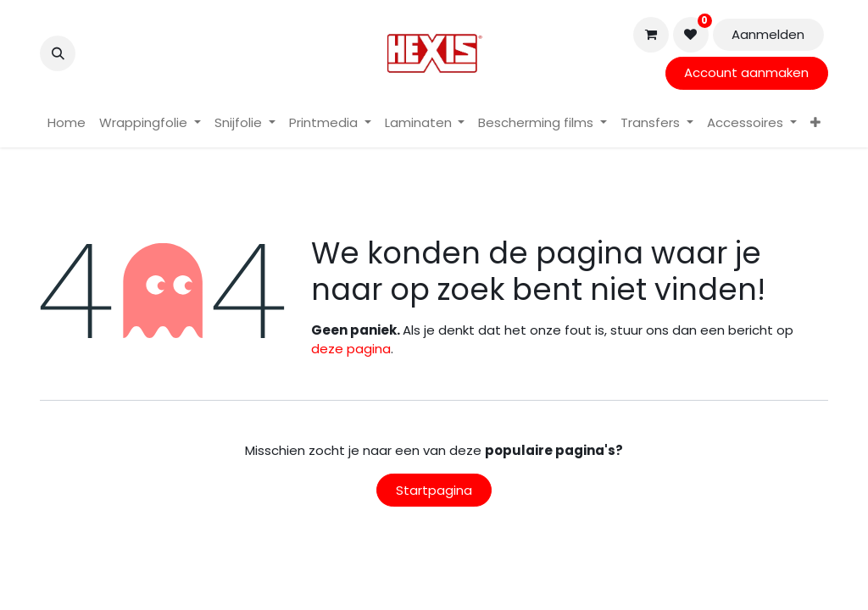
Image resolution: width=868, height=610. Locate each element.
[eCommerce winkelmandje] (651, 35)
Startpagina (434, 490)
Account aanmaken (746, 72)
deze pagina (351, 349)
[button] (58, 53)
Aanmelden (768, 34)
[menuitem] (67, 123)
